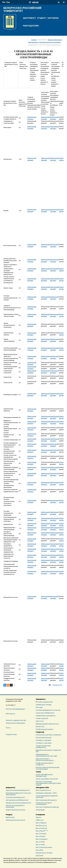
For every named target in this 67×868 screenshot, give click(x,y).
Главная (34, 40)
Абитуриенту (29, 18)
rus (4, 2)
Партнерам (53, 18)
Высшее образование (55, 40)
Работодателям (31, 26)
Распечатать (57, 685)
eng (8, 2)
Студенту (42, 18)
